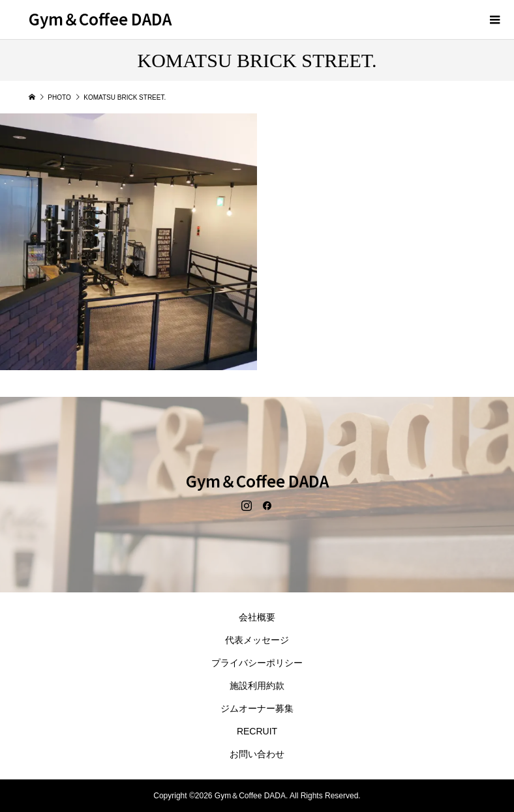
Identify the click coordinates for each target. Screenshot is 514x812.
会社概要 (257, 617)
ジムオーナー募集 (257, 708)
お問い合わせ (257, 754)
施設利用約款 (257, 686)
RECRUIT (257, 731)
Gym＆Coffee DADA (100, 19)
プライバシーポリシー (257, 663)
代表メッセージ (257, 640)
